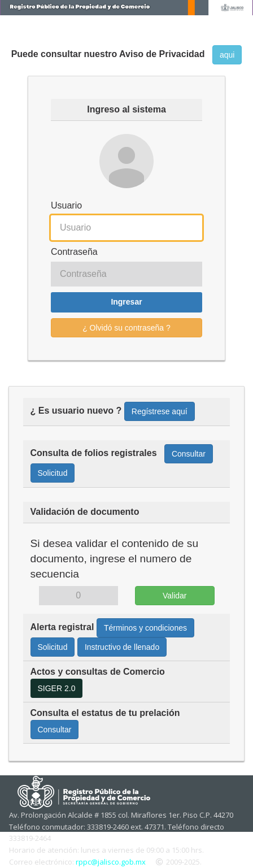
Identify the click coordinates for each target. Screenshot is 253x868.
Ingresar (126, 302)
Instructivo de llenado (122, 647)
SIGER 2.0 (57, 688)
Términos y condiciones (145, 628)
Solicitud (53, 473)
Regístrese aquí (160, 411)
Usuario (66, 205)
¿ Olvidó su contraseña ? (127, 328)
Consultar (189, 454)
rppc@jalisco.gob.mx (111, 862)
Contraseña (74, 252)
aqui (227, 55)
